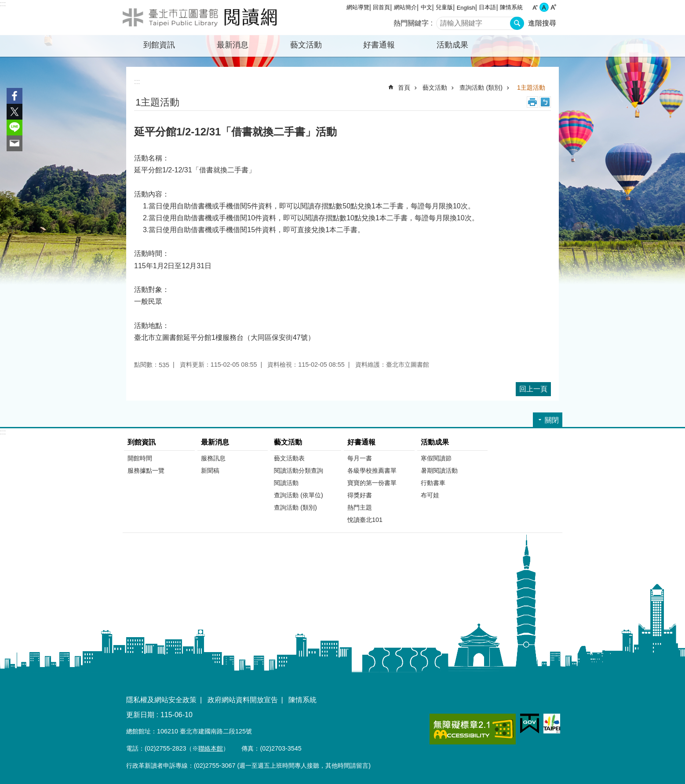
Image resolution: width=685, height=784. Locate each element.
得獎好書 (360, 495)
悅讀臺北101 (365, 520)
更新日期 (140, 715)
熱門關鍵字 (411, 23)
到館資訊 (142, 442)
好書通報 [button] (379, 45)
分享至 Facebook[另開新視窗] (15, 96)
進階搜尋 (542, 23)
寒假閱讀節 (436, 458)
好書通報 (361, 442)
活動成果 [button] (452, 45)
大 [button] (553, 7)
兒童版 (444, 7)
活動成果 (435, 442)
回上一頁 (533, 389)
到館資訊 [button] (159, 45)
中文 (426, 7)
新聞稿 (210, 470)
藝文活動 (435, 88)
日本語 (487, 7)
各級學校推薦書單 (372, 470)
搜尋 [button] (517, 23)
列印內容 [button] (532, 102)
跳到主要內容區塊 (5, 5)
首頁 (404, 88)
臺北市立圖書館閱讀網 (200, 18)
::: (3, 4)
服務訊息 (213, 458)
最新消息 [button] (233, 45)
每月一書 (360, 458)
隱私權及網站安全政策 (161, 700)
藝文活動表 (289, 458)
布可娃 (430, 495)
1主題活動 (531, 88)
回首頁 (381, 7)
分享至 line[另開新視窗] (15, 128)
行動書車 (433, 483)
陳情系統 (511, 7)
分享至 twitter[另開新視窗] (15, 112)
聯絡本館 (211, 748)
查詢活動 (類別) (481, 88)
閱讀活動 (286, 483)
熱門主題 (360, 507)
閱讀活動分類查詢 (299, 470)
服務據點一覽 (146, 470)
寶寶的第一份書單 (372, 483)
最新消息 (215, 442)
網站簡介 (405, 7)
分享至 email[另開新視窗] (15, 143)
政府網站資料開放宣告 (243, 700)
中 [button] (544, 7)
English (466, 8)
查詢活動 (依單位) (299, 495)
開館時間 (140, 458)
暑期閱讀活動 (439, 470)
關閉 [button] (552, 420)
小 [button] (535, 7)
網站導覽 (358, 7)
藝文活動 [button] (306, 45)
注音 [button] (545, 102)
